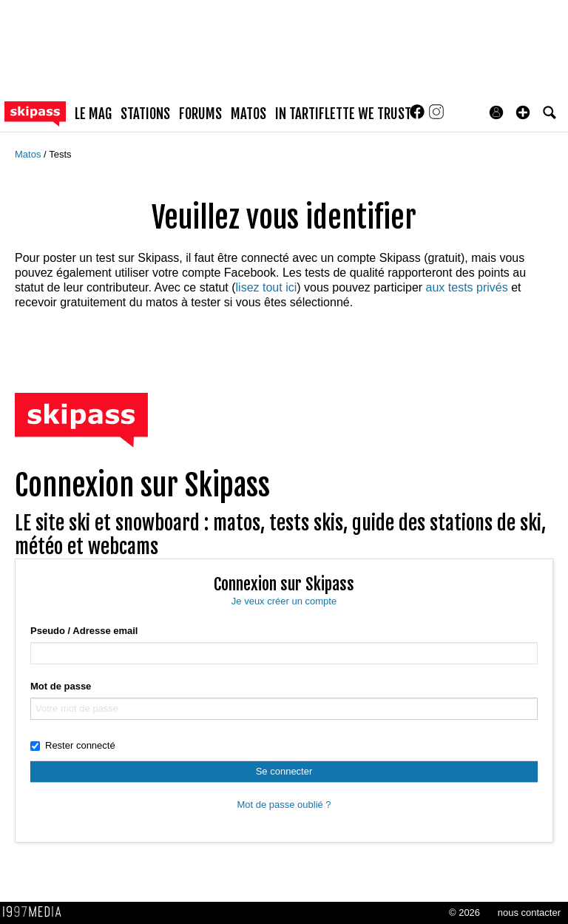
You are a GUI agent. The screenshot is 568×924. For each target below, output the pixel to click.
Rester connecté (73, 745)
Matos (29, 154)
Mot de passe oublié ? (284, 805)
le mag (93, 114)
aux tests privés (467, 287)
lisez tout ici (267, 287)
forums (200, 114)
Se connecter (284, 771)
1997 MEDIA (36, 912)
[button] (523, 112)
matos (248, 114)
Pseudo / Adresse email (84, 631)
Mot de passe (61, 686)
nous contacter (529, 913)
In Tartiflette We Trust (343, 114)
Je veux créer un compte (284, 601)
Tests (60, 154)
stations (145, 114)
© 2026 (464, 913)
